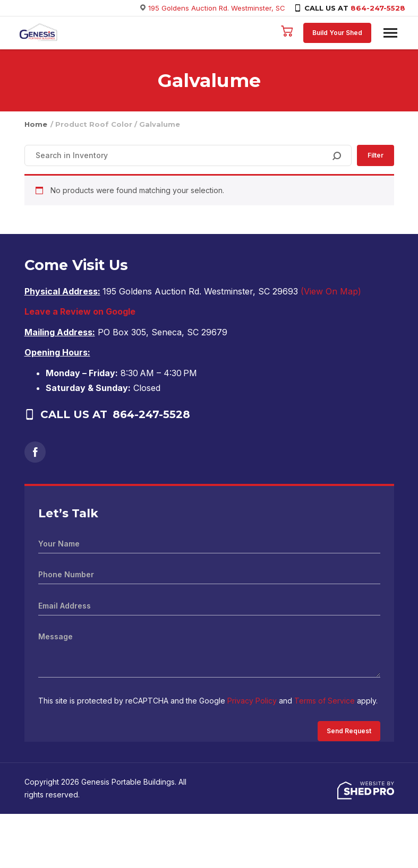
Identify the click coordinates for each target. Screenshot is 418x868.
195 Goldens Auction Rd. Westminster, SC (217, 8)
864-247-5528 (378, 8)
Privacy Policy (252, 701)
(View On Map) (331, 291)
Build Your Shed (337, 33)
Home (36, 124)
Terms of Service (325, 701)
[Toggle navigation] (390, 33)
